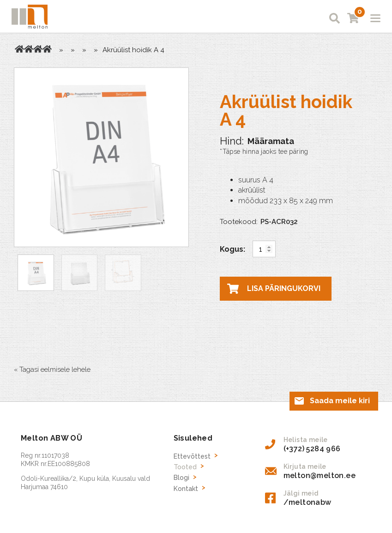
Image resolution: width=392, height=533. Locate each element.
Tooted (29, 49)
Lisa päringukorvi (284, 288)
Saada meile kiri (340, 401)
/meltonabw (308, 502)
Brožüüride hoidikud (38, 49)
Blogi (181, 478)
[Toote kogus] (264, 249)
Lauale (47, 49)
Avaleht (19, 49)
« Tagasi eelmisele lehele (52, 369)
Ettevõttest (192, 456)
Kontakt (186, 489)
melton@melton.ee (320, 475)
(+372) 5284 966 (312, 449)
